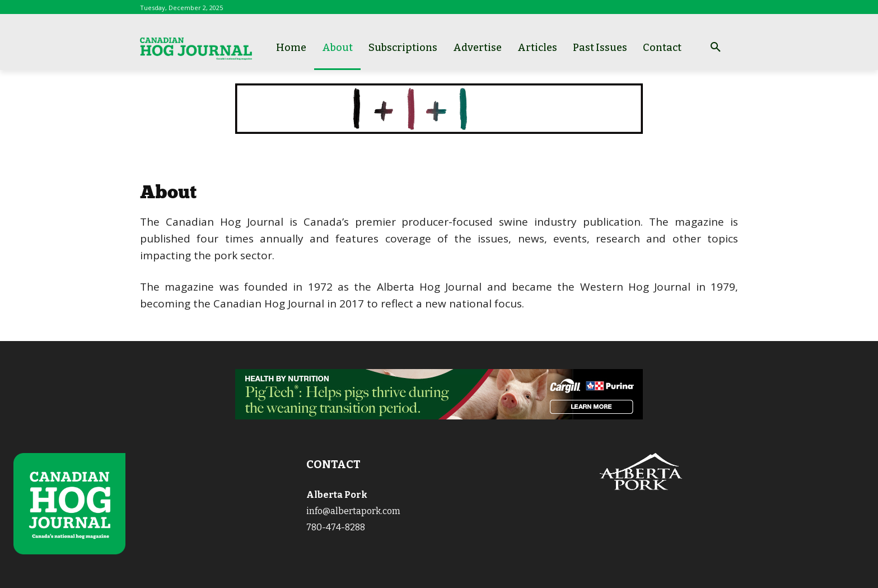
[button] (716, 48)
